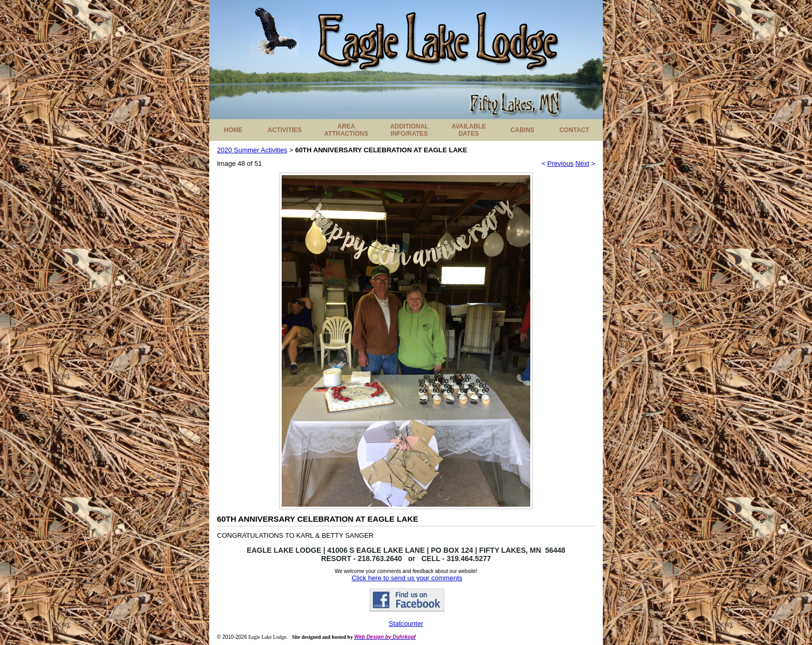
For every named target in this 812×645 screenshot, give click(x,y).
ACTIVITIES (285, 130)
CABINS (523, 130)
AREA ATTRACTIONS (346, 130)
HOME (233, 130)
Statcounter (406, 623)
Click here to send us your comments (407, 578)
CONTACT (574, 130)
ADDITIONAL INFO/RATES (409, 130)
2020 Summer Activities (252, 150)
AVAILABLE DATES (469, 130)
